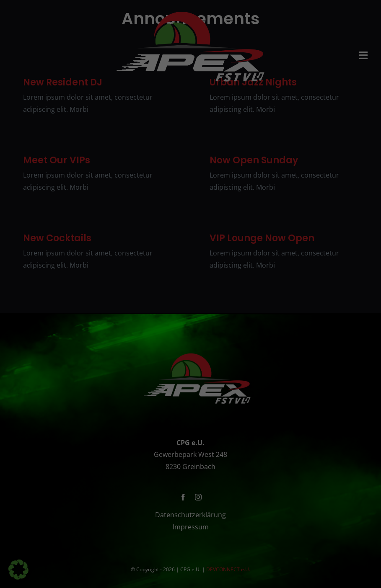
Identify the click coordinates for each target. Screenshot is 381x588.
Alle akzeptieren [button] (190, 379)
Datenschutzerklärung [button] (210, 446)
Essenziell (129, 349)
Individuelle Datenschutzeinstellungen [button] (190, 428)
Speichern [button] (191, 403)
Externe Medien (238, 349)
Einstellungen (101, 254)
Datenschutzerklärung (245, 230)
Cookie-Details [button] (164, 446)
